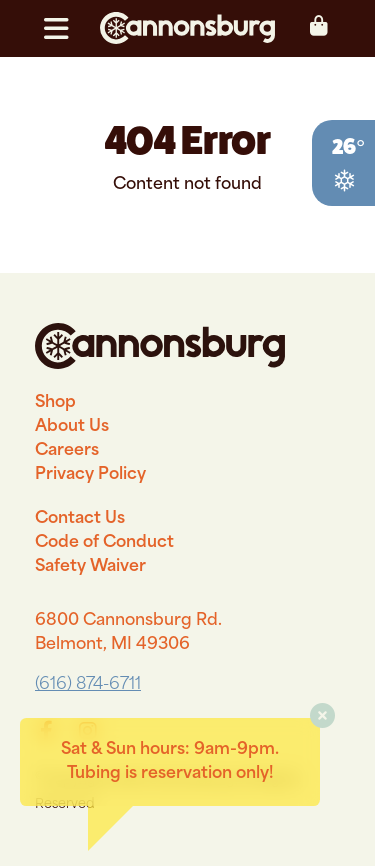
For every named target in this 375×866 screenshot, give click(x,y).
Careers (67, 451)
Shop (55, 403)
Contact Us (80, 519)
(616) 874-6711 (88, 685)
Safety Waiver (90, 567)
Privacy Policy (90, 475)
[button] (64, 29)
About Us (72, 427)
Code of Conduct (104, 543)
